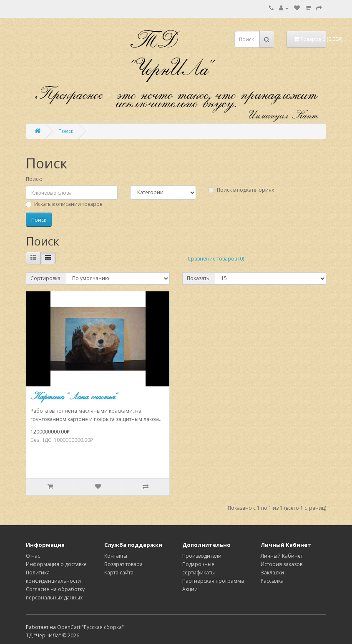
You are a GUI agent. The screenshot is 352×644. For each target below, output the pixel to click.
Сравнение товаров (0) (216, 259)
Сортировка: (46, 278)
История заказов (282, 564)
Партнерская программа (213, 581)
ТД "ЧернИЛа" (172, 54)
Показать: (199, 278)
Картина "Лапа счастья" (74, 396)
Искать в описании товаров (64, 204)
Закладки (272, 573)
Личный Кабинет (282, 556)
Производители (202, 556)
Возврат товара (123, 564)
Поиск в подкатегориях (241, 190)
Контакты (116, 556)
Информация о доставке (56, 564)
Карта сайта (119, 573)
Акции (190, 589)
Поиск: (34, 179)
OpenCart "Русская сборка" (91, 627)
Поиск (66, 131)
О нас (33, 556)
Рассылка (272, 581)
